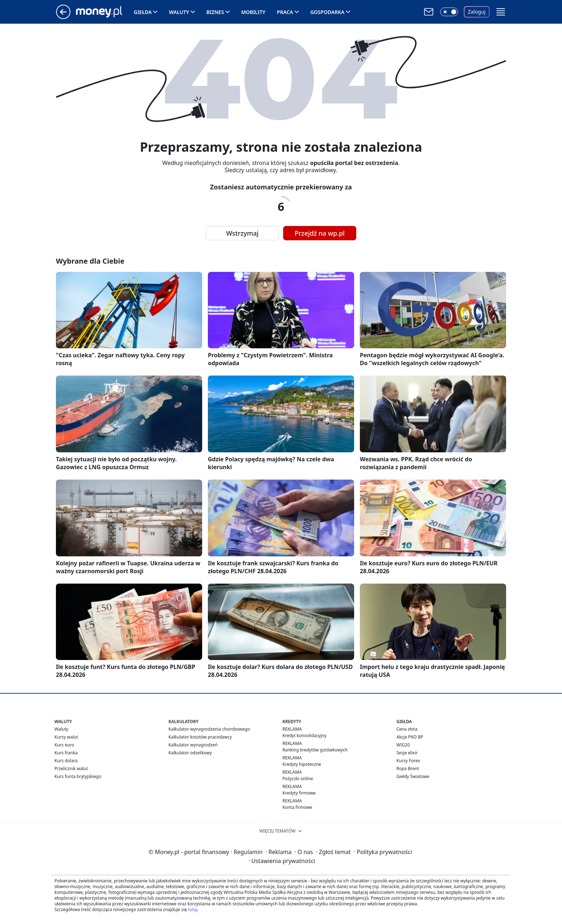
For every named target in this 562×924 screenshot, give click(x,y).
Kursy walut (66, 737)
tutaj (192, 909)
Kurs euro (64, 745)
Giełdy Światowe (413, 776)
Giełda (143, 12)
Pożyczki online (298, 779)
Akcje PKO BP (410, 737)
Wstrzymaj (242, 233)
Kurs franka (66, 753)
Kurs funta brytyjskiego (78, 776)
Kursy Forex (408, 761)
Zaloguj (477, 12)
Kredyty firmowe (299, 793)
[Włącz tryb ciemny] (449, 12)
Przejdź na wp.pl (320, 233)
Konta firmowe (297, 807)
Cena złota (407, 729)
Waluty (179, 12)
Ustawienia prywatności (282, 861)
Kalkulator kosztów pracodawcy (200, 737)
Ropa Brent (408, 769)
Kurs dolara (66, 761)
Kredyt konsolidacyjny (304, 736)
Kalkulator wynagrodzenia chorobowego (209, 729)
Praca (285, 12)
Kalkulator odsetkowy (190, 753)
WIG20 (403, 745)
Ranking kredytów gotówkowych (315, 750)
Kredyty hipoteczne (302, 764)
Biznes (215, 12)
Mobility (253, 12)
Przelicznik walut (71, 769)
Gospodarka (327, 12)
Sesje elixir (407, 753)
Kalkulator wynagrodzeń (193, 745)
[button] (501, 12)
